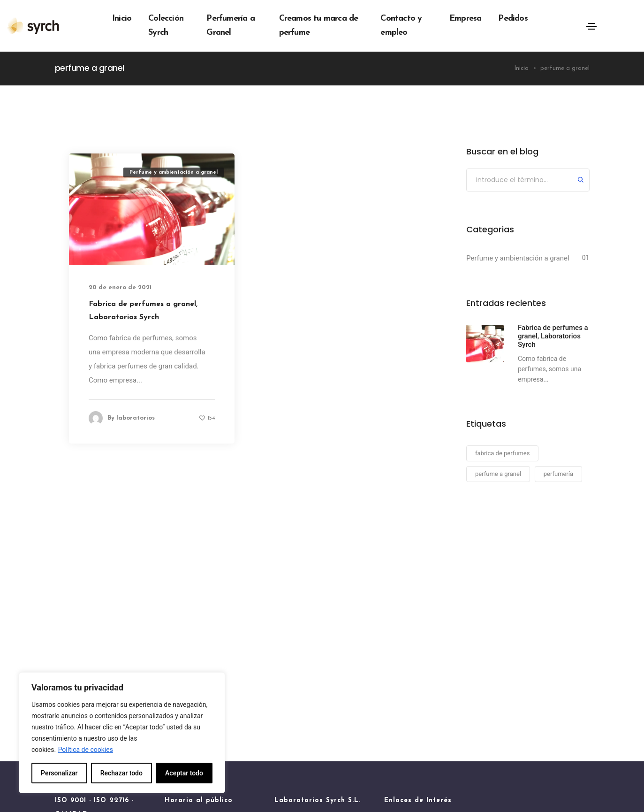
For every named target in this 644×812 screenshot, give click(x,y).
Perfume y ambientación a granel (174, 172)
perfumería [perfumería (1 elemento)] (558, 474)
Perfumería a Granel (230, 26)
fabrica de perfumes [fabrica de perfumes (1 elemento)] (502, 453)
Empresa (465, 19)
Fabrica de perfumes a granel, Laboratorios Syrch (143, 311)
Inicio (122, 19)
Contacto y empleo (401, 26)
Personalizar (59, 773)
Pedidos (513, 19)
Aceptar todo (184, 773)
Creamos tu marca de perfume (319, 26)
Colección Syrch (166, 26)
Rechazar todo (121, 773)
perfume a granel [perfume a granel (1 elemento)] (498, 474)
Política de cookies (86, 750)
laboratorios (136, 418)
